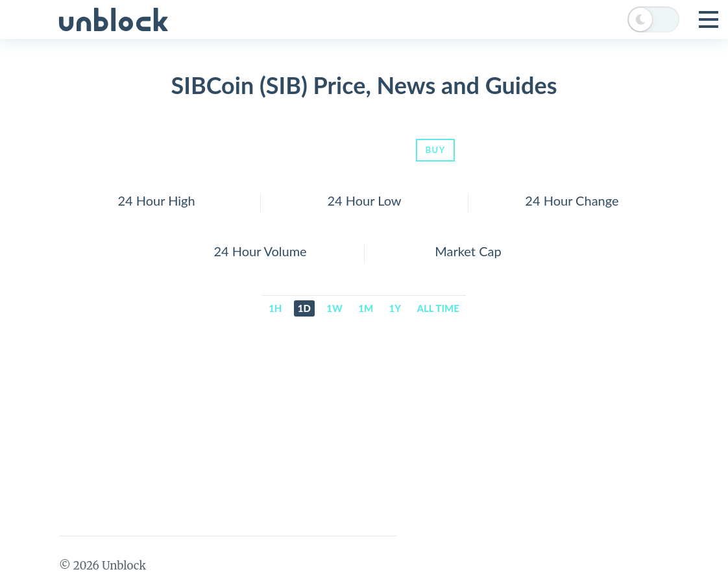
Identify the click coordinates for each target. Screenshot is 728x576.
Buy (435, 150)
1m (366, 308)
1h (275, 308)
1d (304, 308)
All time (438, 308)
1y (395, 308)
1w (334, 308)
